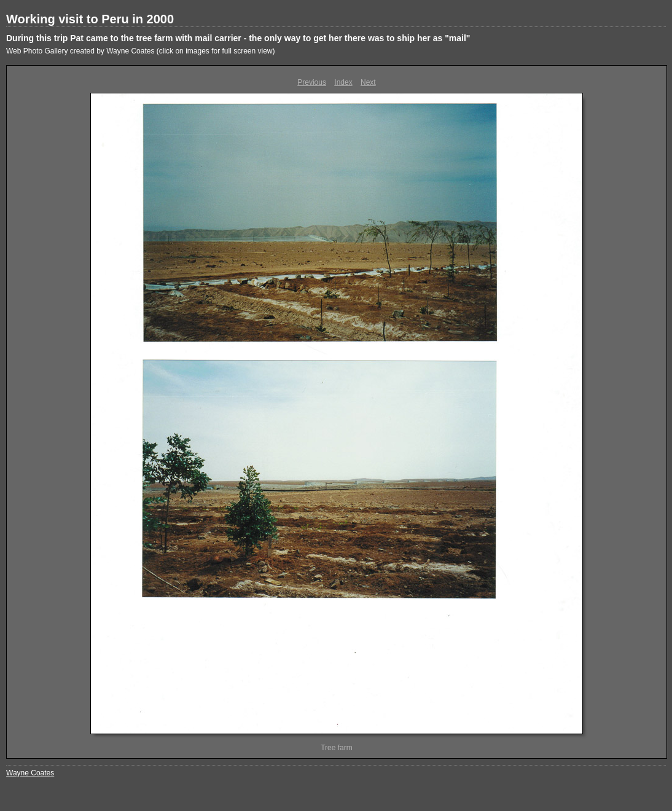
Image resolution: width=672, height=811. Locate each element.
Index (343, 82)
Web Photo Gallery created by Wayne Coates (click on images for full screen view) (141, 51)
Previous (312, 82)
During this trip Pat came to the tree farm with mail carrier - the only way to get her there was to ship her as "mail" (238, 38)
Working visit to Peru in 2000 (90, 19)
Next (368, 82)
